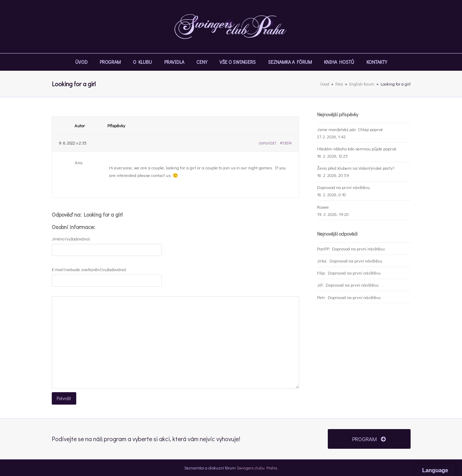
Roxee (323, 207)
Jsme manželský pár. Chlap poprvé (350, 129)
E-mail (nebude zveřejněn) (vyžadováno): (89, 269)
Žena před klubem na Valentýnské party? (356, 168)
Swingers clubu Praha (257, 467)
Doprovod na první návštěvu (343, 187)
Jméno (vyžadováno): (71, 239)
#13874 (286, 143)
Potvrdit (64, 398)
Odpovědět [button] (268, 143)
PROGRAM (369, 438)
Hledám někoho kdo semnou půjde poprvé (357, 148)
